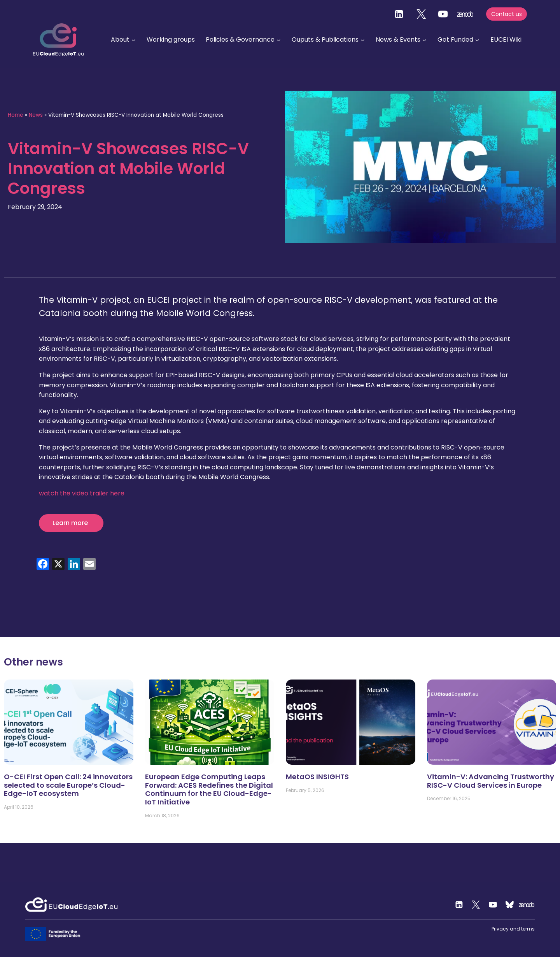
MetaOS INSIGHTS (317, 777)
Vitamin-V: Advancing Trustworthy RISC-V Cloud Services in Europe (491, 781)
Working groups (171, 40)
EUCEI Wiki (506, 40)
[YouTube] (443, 14)
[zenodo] (465, 14)
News (36, 115)
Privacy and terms (513, 929)
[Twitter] (421, 14)
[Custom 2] (510, 905)
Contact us (507, 14)
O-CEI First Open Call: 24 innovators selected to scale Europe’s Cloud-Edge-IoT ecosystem (68, 785)
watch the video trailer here (82, 493)
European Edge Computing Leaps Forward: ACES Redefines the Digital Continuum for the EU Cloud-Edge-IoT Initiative (209, 789)
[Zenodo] (527, 905)
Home (16, 115)
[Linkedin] (399, 14)
